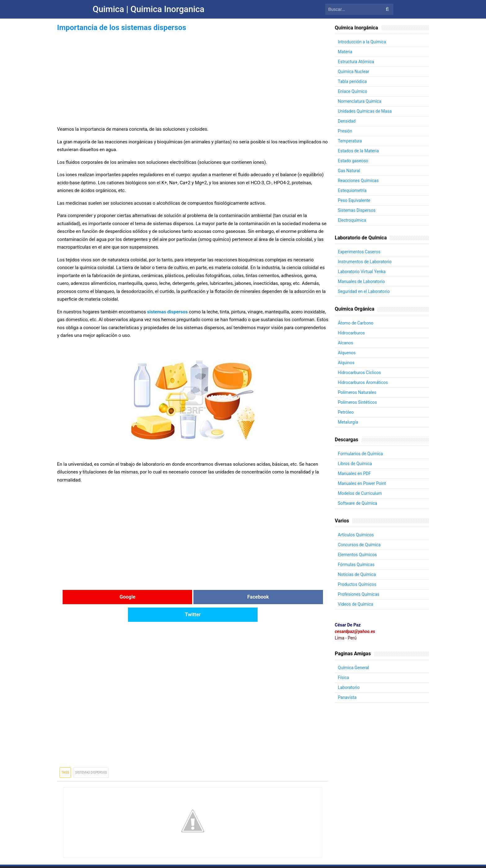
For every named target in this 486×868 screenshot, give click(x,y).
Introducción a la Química (362, 42)
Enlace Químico (353, 91)
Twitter (283, 597)
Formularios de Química (361, 454)
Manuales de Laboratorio (362, 281)
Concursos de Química (360, 545)
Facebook (193, 597)
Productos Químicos (358, 584)
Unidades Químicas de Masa (365, 111)
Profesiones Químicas (359, 594)
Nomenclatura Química (360, 101)
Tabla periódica (353, 81)
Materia (345, 52)
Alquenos (347, 353)
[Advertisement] (193, 77)
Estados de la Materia (359, 151)
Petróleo (346, 412)
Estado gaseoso (353, 161)
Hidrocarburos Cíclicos (360, 373)
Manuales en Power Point (362, 483)
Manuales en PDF (355, 473)
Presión (345, 131)
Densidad (347, 121)
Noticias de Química (357, 574)
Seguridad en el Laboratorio (364, 291)
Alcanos (346, 343)
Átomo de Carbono (356, 323)
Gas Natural (349, 171)
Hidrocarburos (352, 333)
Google (102, 597)
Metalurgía (348, 422)
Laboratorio (349, 687)
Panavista (347, 697)
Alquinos (346, 363)
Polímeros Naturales (358, 392)
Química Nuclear (354, 72)
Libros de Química (355, 464)
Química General (354, 668)
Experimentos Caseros (360, 252)
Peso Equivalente (354, 200)
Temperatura (350, 141)
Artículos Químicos (356, 535)
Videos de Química (356, 604)
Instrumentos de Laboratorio (365, 262)
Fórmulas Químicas (357, 565)
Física (344, 678)
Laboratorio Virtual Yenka (362, 272)
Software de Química (358, 503)
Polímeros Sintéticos (358, 402)
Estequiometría (352, 190)
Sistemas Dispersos (91, 755)
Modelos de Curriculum (360, 493)
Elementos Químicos (358, 555)
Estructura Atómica (356, 62)
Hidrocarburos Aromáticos (363, 382)
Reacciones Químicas (359, 181)
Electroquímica (352, 220)
